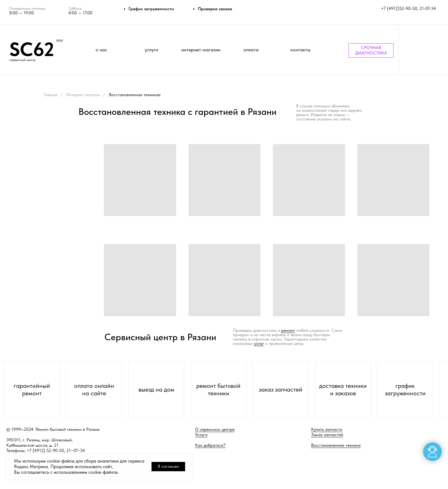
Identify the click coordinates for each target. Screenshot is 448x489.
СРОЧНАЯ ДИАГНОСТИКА (371, 50)
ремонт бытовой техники (218, 389)
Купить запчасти (327, 429)
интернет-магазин (201, 50)
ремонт (288, 330)
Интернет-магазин (83, 95)
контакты (301, 50)
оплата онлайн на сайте (94, 389)
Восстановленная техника (336, 445)
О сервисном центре (215, 429)
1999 (59, 41)
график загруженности (405, 389)
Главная (50, 95)
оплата (251, 50)
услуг (259, 343)
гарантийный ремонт (32, 389)
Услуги (201, 435)
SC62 (32, 49)
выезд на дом (156, 389)
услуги (151, 50)
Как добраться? (210, 445)
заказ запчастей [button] (281, 389)
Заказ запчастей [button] (327, 435)
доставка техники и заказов (343, 389)
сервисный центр (22, 60)
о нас (101, 50)
